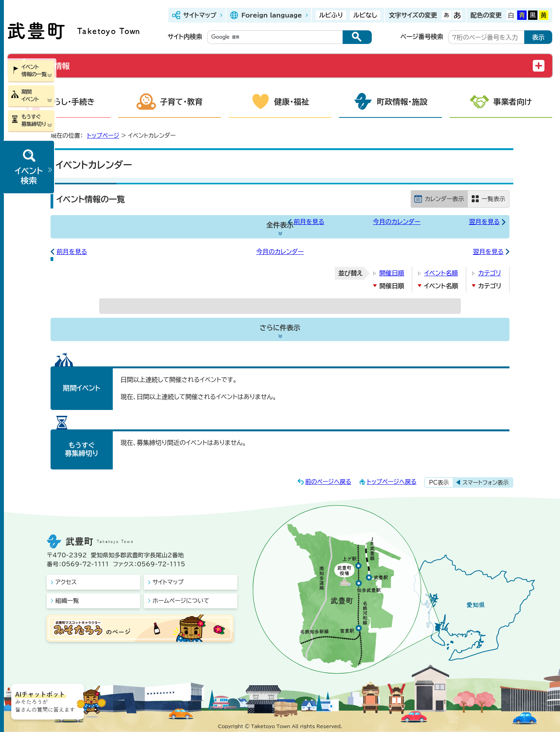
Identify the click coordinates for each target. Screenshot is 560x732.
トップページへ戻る (392, 482)
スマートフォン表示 (486, 482)
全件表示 (280, 225)
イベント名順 (441, 273)
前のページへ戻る (328, 482)
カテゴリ (490, 273)
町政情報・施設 (402, 102)
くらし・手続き (71, 102)
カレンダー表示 (444, 199)
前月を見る (309, 222)
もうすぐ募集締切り (34, 120)
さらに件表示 (280, 328)
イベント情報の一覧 (34, 71)
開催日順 (392, 273)
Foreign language (271, 15)
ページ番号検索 (422, 37)
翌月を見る (484, 222)
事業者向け (513, 102)
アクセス (66, 582)
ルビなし (365, 15)
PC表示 (439, 482)
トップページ (103, 136)
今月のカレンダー (397, 222)
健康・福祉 (292, 102)
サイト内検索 (185, 37)
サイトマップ (200, 15)
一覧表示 (493, 199)
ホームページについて (181, 601)
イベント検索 (29, 176)
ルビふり (331, 15)
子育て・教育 (181, 102)
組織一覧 (67, 601)
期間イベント (30, 95)
